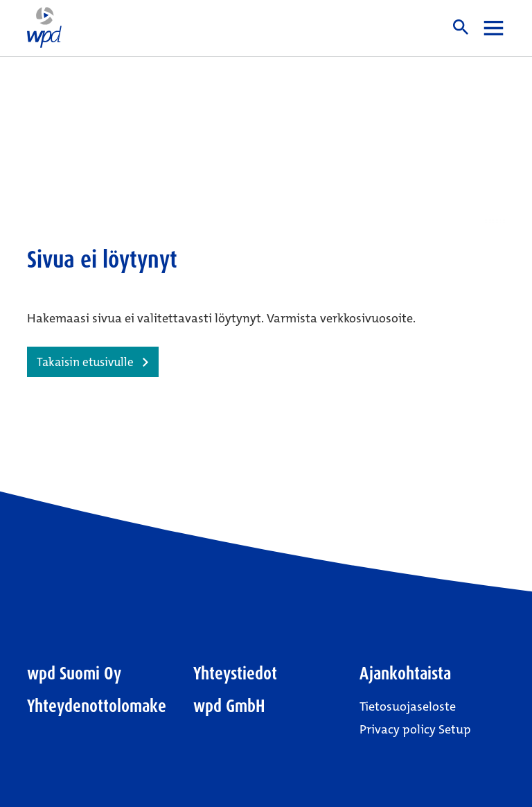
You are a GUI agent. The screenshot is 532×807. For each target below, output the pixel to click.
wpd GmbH (229, 706)
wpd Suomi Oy (74, 674)
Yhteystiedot (235, 674)
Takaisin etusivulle (85, 362)
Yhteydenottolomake (97, 706)
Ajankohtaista (405, 674)
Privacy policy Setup (415, 729)
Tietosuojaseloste (408, 706)
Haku (461, 27)
